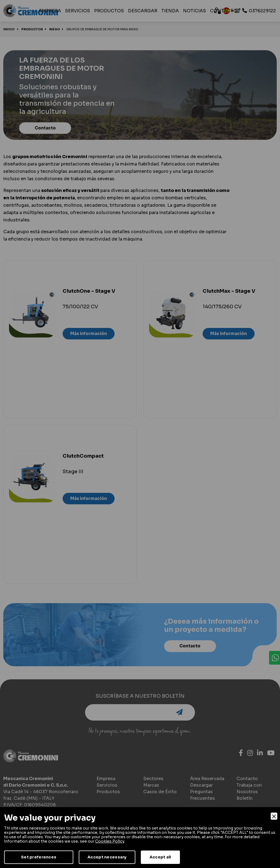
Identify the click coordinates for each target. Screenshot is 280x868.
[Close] (274, 816)
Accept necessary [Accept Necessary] (107, 857)
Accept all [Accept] (160, 857)
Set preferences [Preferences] (39, 857)
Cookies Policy (110, 841)
